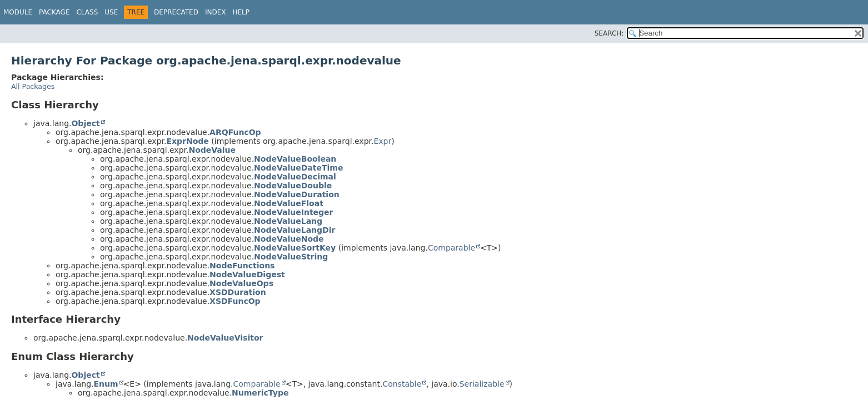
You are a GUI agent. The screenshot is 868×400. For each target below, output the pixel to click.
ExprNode (187, 141)
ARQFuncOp (235, 132)
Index (216, 12)
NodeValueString (291, 257)
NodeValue (212, 150)
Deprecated (176, 12)
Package (54, 12)
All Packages (33, 86)
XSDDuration (238, 292)
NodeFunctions (242, 266)
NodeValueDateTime (298, 168)
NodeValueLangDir (295, 230)
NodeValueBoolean (295, 159)
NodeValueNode (289, 239)
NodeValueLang (288, 221)
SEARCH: (609, 33)
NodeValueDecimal (295, 177)
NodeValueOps (241, 283)
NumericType (260, 393)
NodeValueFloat (289, 203)
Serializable (482, 384)
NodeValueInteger (293, 212)
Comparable (452, 248)
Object (85, 123)
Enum (106, 384)
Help (241, 12)
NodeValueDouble (293, 186)
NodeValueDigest (247, 274)
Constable (402, 384)
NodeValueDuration (297, 194)
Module (18, 12)
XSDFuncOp (235, 301)
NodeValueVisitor (225, 338)
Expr (382, 141)
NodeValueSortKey (295, 248)
